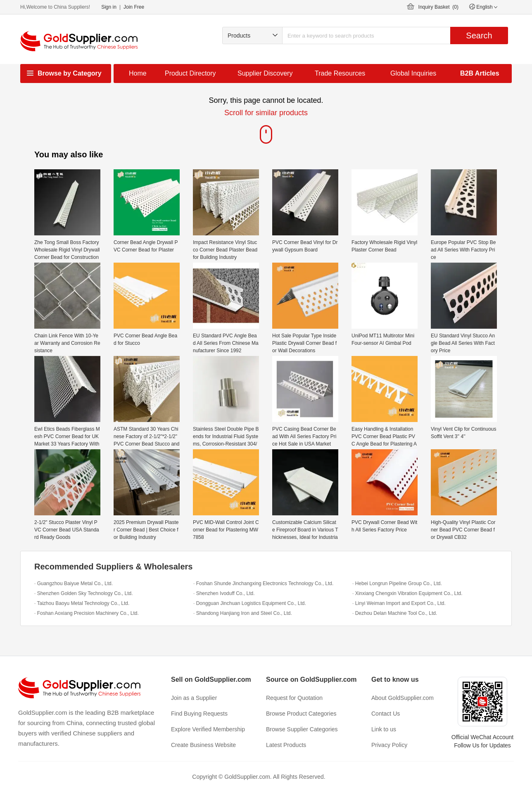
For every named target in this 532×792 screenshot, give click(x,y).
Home (138, 73)
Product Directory (190, 73)
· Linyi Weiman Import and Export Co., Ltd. (399, 603)
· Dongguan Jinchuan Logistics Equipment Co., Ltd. (250, 603)
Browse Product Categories (301, 714)
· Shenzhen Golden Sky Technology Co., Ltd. (84, 593)
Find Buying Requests (199, 714)
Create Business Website (203, 745)
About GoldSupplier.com (403, 698)
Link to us (384, 729)
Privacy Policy (389, 745)
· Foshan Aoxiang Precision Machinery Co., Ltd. (87, 613)
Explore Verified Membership (208, 729)
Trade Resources (340, 73)
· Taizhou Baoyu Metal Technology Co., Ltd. (82, 603)
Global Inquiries (413, 73)
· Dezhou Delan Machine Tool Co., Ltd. (395, 613)
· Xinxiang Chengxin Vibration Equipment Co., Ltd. (407, 593)
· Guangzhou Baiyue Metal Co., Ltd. (74, 583)
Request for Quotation (294, 698)
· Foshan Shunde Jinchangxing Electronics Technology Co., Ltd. (263, 583)
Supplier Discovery (265, 73)
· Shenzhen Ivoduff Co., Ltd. (224, 593)
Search (479, 36)
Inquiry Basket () (438, 7)
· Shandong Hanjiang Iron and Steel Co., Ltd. (243, 613)
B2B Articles (480, 73)
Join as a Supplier (194, 698)
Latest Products (286, 745)
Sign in (109, 7)
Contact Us (386, 714)
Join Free (134, 7)
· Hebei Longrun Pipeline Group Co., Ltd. (397, 583)
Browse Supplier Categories (302, 729)
